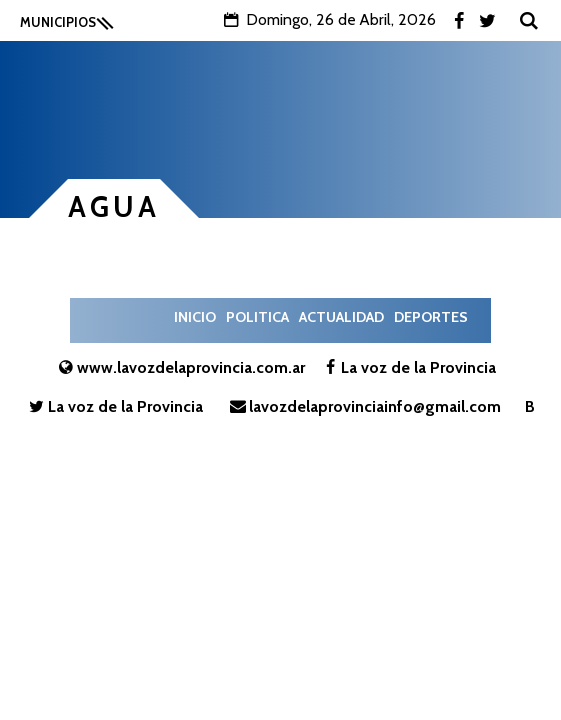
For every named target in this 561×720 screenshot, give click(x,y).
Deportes (431, 317)
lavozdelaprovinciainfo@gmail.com (364, 406)
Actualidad (341, 317)
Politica (257, 317)
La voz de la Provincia (407, 367)
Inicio (195, 317)
